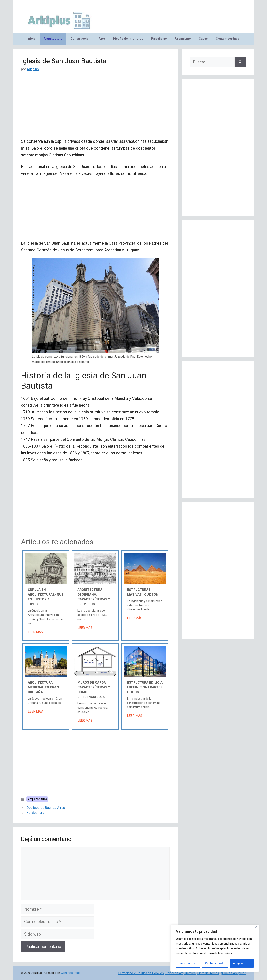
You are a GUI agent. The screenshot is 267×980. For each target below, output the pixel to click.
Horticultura (35, 813)
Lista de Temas (208, 973)
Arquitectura (53, 39)
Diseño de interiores (128, 39)
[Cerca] (256, 927)
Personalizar (188, 963)
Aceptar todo (242, 963)
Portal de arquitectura (181, 973)
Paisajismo (159, 39)
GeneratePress (71, 973)
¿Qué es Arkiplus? (233, 973)
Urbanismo (183, 39)
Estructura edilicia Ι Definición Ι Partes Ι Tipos (145, 687)
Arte (102, 39)
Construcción (80, 39)
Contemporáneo (228, 39)
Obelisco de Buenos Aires (46, 808)
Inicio (31, 39)
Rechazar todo (215, 963)
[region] (215, 948)
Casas (203, 39)
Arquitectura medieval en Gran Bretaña (43, 687)
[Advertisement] (95, 108)
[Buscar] (240, 62)
